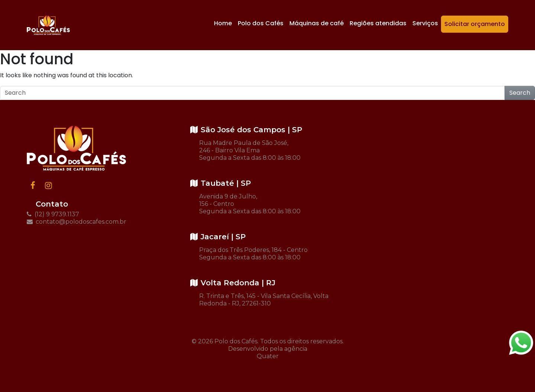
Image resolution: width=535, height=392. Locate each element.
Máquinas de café (317, 23)
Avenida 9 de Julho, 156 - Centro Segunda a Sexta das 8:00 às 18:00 (250, 204)
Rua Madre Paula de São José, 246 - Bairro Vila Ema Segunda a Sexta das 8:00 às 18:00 (250, 150)
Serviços (425, 23)
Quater (268, 356)
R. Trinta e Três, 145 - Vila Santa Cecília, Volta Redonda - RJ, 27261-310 (264, 300)
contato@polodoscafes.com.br (77, 222)
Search (520, 93)
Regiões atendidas (378, 23)
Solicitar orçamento (475, 24)
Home (223, 23)
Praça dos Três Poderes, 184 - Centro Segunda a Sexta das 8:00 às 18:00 (253, 254)
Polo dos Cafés (261, 23)
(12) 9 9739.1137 (53, 214)
